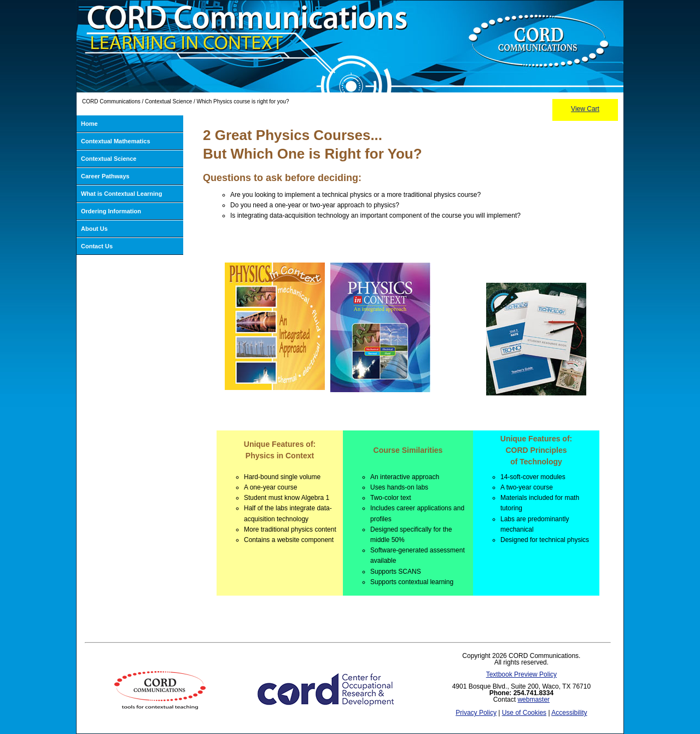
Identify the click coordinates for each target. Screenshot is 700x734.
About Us (94, 229)
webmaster (533, 700)
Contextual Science (109, 159)
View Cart (585, 109)
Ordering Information (111, 211)
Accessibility (569, 713)
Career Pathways (105, 176)
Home (89, 124)
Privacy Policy (476, 713)
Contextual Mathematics (116, 141)
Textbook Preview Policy (521, 674)
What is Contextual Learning (122, 194)
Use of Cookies (524, 713)
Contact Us (97, 246)
